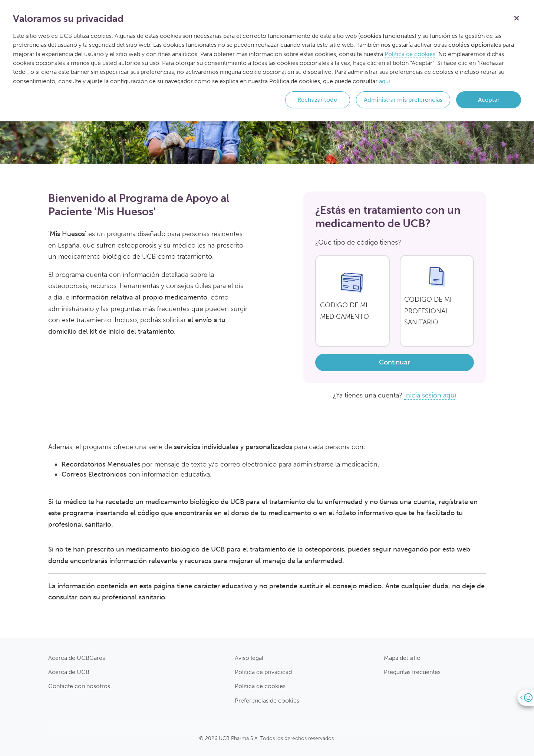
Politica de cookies (260, 686)
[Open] (526, 698)
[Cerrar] (517, 17)
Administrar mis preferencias (403, 100)
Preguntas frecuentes (412, 672)
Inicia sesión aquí (430, 395)
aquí (385, 81)
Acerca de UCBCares (77, 658)
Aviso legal (249, 658)
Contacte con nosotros (79, 686)
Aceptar (489, 100)
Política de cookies (410, 54)
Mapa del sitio (402, 658)
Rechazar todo (317, 100)
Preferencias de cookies (267, 701)
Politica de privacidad (263, 672)
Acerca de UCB (69, 672)
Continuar (395, 362)
